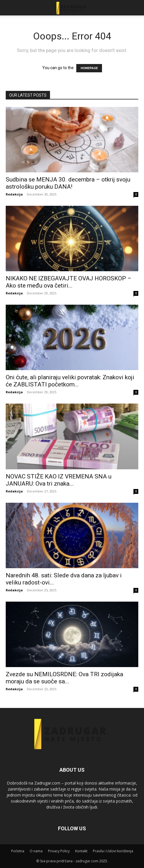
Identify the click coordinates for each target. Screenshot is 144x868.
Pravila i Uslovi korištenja (113, 851)
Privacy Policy (59, 851)
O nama (36, 851)
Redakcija (14, 194)
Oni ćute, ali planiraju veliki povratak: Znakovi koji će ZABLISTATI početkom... (70, 381)
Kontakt (81, 851)
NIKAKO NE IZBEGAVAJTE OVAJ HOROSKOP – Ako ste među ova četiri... (69, 282)
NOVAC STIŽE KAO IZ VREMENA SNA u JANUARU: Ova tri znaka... (59, 480)
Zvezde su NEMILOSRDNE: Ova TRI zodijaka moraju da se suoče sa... (64, 678)
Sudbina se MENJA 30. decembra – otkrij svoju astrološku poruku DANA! (68, 183)
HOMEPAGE (89, 68)
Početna (18, 851)
